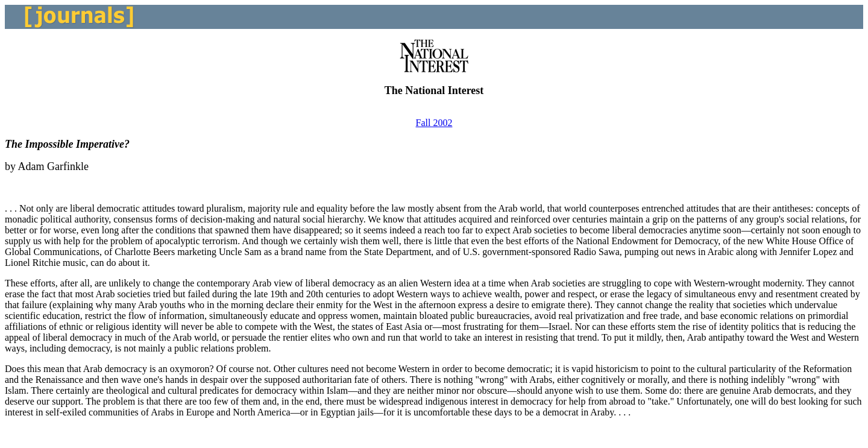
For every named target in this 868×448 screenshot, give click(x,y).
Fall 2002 (434, 123)
